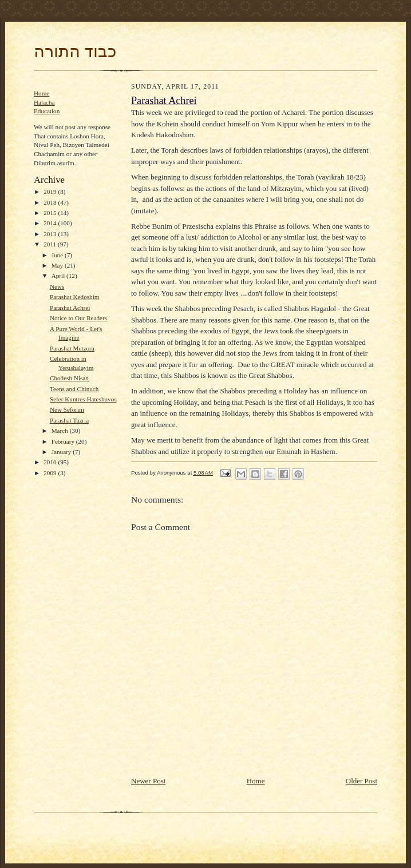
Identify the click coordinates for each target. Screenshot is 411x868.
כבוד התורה (75, 51)
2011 (51, 244)
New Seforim (67, 409)
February (64, 441)
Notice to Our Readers (78, 318)
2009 (51, 473)
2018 (51, 202)
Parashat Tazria (69, 420)
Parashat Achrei (70, 308)
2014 (51, 223)
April (59, 276)
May (58, 265)
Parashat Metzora (72, 348)
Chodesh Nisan (69, 378)
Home (42, 93)
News (57, 286)
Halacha (44, 102)
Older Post (361, 781)
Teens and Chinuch (74, 389)
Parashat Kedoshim (75, 297)
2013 (51, 234)
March (61, 431)
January (62, 452)
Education (47, 111)
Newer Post (148, 781)
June (58, 255)
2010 (51, 462)
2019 (51, 192)
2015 (51, 213)
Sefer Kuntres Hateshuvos (83, 399)
